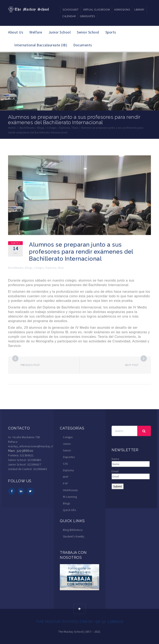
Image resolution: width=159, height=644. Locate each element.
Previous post (30, 365)
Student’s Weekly (74, 536)
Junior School (60, 32)
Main (61, 267)
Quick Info (69, 510)
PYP (66, 483)
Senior (67, 450)
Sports (111, 32)
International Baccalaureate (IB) (41, 45)
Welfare (36, 32)
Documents (83, 45)
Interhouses (70, 490)
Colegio (39, 267)
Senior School (88, 32)
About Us (16, 32)
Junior (67, 444)
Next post (132, 365)
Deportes (69, 457)
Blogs (29, 267)
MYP (66, 477)
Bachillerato (16, 267)
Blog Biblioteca (73, 530)
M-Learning (70, 496)
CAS (65, 463)
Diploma (51, 267)
